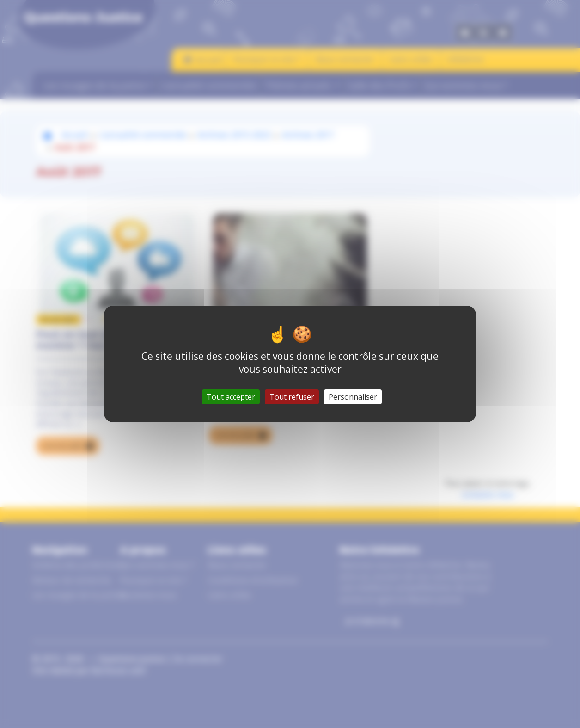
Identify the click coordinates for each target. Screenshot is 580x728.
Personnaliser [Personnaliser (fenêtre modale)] (353, 397)
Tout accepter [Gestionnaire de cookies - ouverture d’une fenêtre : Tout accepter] (231, 397)
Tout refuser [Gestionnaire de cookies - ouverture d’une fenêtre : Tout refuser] (292, 397)
